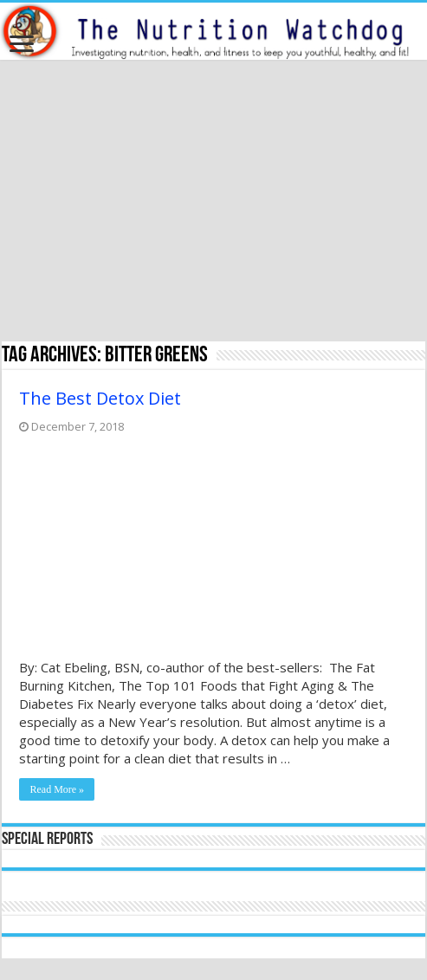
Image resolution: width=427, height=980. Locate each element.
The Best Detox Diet (100, 398)
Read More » (57, 789)
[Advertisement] (213, 203)
